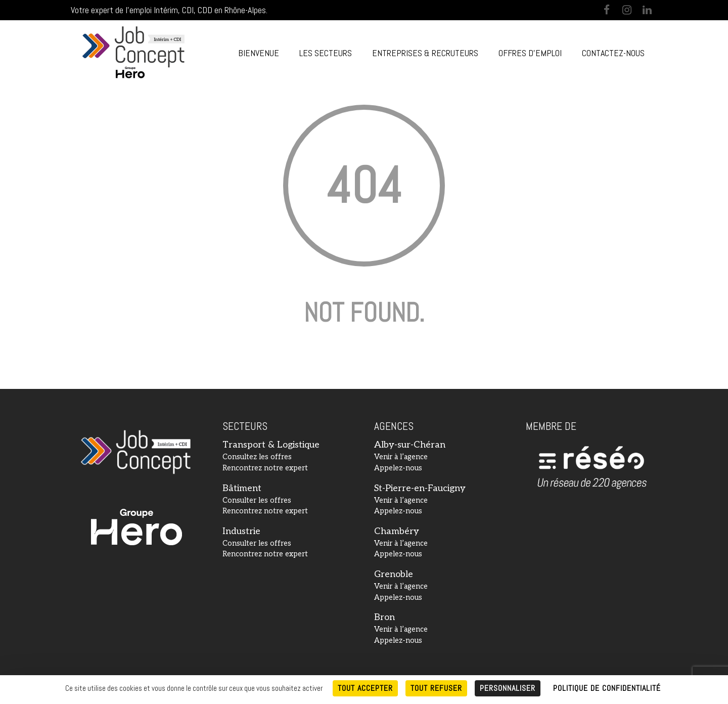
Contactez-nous (613, 53)
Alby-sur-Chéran (410, 445)
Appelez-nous (398, 468)
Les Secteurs (326, 53)
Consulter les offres (257, 500)
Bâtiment (242, 488)
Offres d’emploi (530, 53)
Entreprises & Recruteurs (425, 53)
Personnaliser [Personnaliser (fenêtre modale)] (508, 688)
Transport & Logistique (271, 445)
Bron (384, 617)
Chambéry (397, 531)
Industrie (241, 531)
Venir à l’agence (401, 457)
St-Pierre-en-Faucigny (420, 488)
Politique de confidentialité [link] (607, 688)
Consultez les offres (257, 457)
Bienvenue (259, 53)
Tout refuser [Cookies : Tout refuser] (436, 688)
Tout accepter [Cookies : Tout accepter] (365, 688)
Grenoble (394, 574)
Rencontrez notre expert (265, 468)
